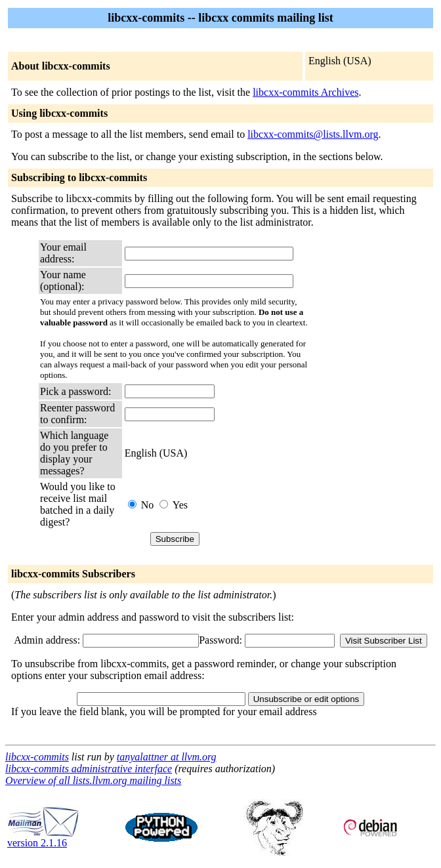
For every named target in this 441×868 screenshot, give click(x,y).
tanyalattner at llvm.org (167, 757)
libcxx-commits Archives (305, 92)
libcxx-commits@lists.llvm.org (313, 134)
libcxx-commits (37, 757)
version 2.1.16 (43, 838)
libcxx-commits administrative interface (89, 769)
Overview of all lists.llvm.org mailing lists (93, 780)
